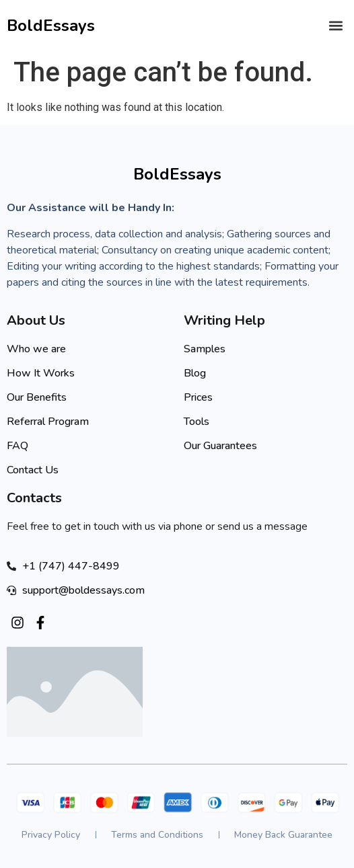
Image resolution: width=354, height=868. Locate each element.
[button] (336, 26)
